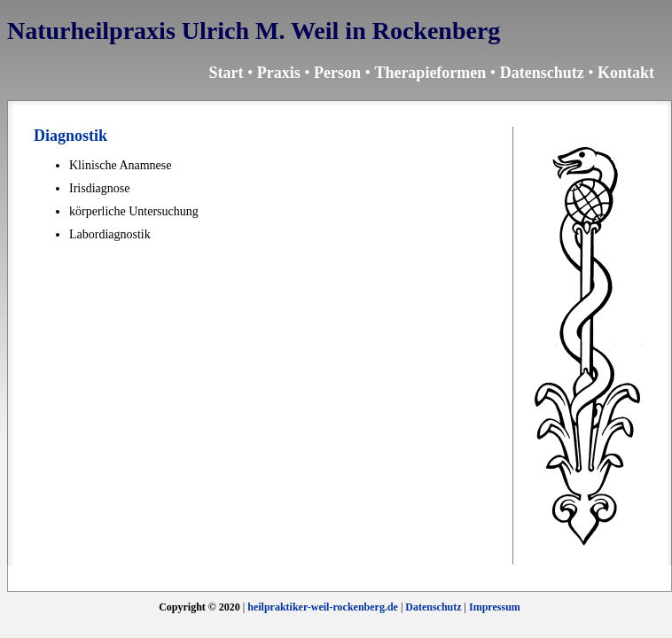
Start (226, 73)
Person (337, 73)
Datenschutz (542, 73)
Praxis (279, 73)
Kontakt (626, 73)
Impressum (495, 607)
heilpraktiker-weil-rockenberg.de (323, 607)
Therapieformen (430, 73)
